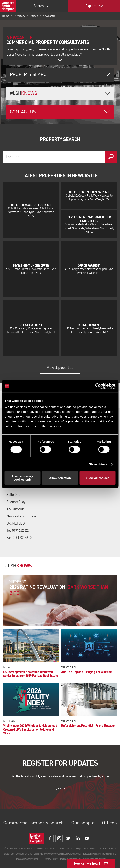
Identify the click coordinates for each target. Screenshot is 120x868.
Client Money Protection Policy (83, 854)
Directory (19, 16)
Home (6, 16)
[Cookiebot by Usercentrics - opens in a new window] (98, 386)
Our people (83, 823)
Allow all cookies (97, 478)
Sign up (60, 789)
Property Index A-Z (33, 859)
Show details (98, 464)
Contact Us (23, 112)
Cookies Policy (87, 849)
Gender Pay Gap (24, 854)
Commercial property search (33, 823)
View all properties (60, 368)
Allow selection (60, 478)
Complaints (101, 849)
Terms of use (72, 849)
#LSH (23, 94)
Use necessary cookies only (23, 478)
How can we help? (87, 863)
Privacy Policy (50, 859)
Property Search (30, 75)
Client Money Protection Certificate (50, 854)
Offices (34, 16)
